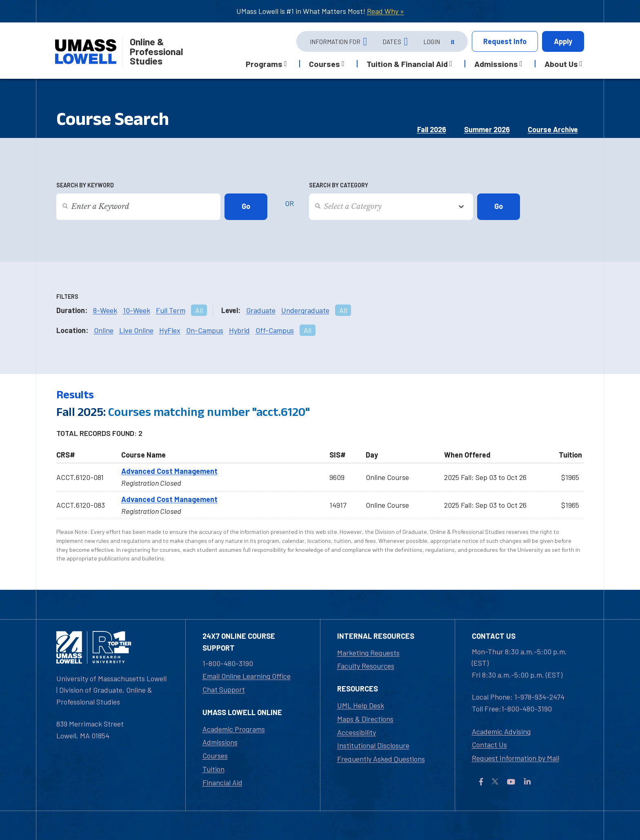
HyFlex (170, 330)
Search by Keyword (85, 185)
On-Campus (205, 330)
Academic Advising (501, 731)
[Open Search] (452, 42)
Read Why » (386, 11)
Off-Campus (275, 330)
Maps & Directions (365, 719)
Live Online (136, 330)
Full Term (171, 310)
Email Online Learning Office (247, 676)
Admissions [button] (496, 64)
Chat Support (224, 689)
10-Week (137, 310)
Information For (335, 42)
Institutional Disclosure (373, 745)
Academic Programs (234, 729)
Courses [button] (324, 64)
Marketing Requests (368, 653)
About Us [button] (561, 64)
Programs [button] (264, 64)
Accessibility (357, 732)
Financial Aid (222, 782)
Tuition (213, 769)
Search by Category (339, 185)
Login (432, 42)
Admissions (220, 742)
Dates (392, 42)
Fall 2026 (432, 129)
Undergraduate (305, 310)
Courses (215, 756)
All (199, 310)
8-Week (105, 310)
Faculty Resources (366, 666)
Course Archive (553, 129)
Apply (563, 41)
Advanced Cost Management (169, 471)
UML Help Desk (361, 705)
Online (104, 330)
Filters (67, 297)
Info (505, 41)
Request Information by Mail (516, 758)
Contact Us (489, 744)
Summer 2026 (487, 129)
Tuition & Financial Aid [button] (407, 64)
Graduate (261, 310)
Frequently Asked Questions (381, 759)
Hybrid (239, 330)
